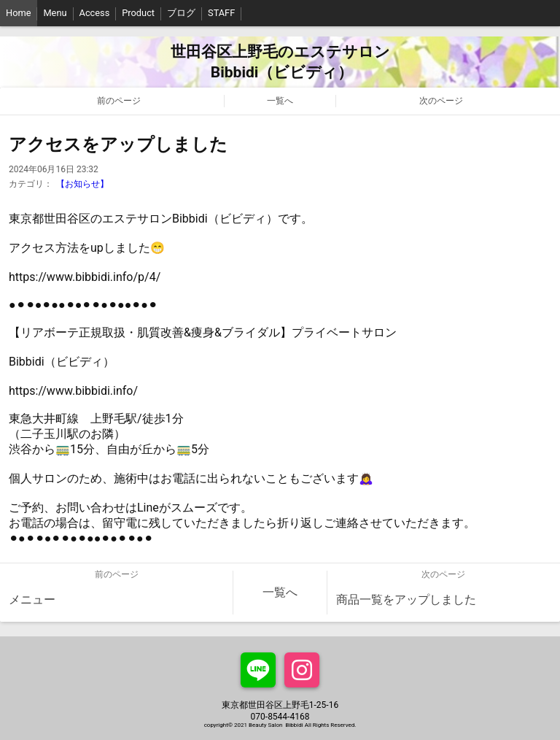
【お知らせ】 (82, 184)
